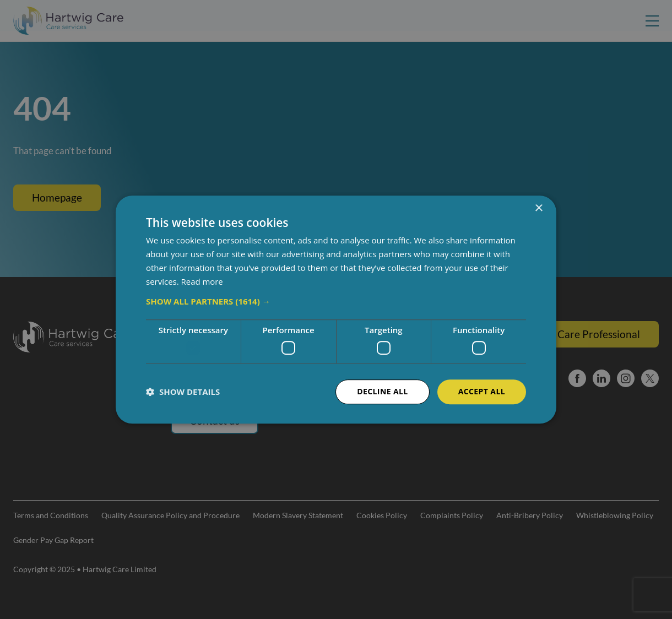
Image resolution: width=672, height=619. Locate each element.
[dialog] (336, 309)
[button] (336, 302)
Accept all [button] (482, 391)
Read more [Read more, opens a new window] (202, 281)
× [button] (538, 208)
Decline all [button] (382, 391)
